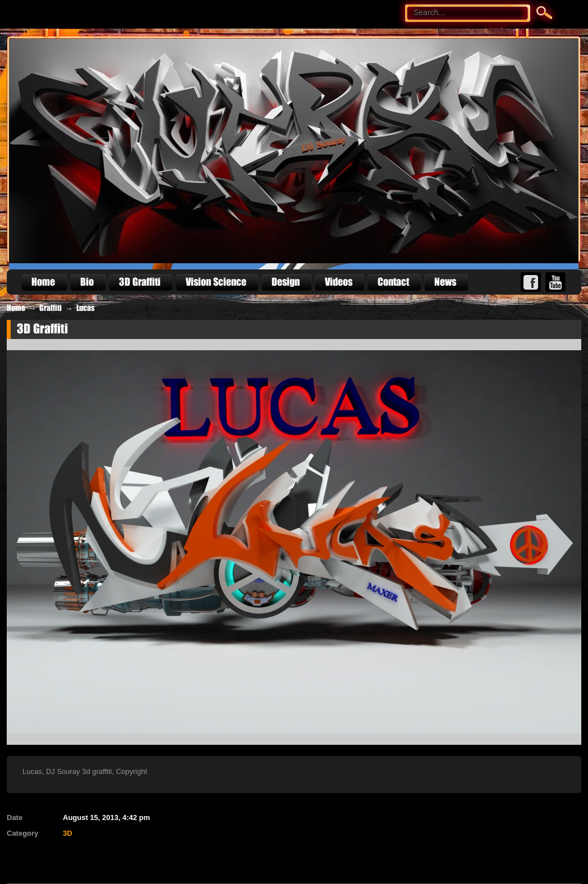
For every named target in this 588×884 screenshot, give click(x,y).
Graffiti (50, 308)
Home (16, 308)
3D (68, 833)
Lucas (86, 308)
